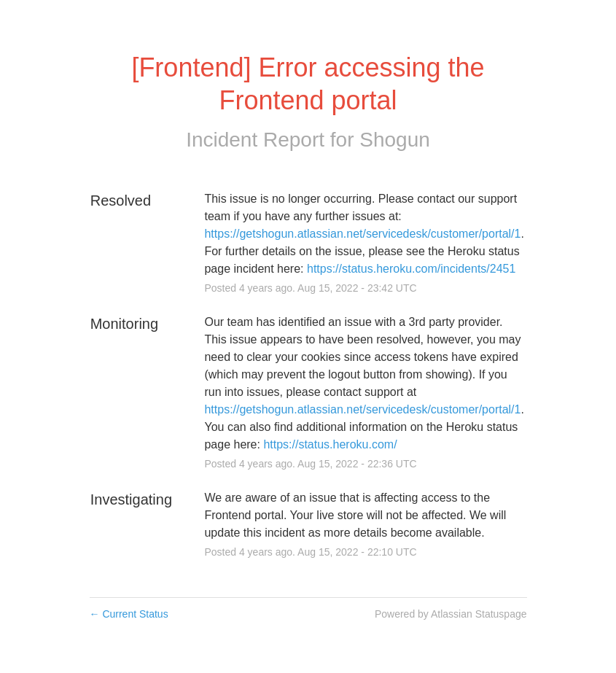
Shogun (395, 140)
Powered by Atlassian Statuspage (451, 614)
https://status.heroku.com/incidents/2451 (411, 269)
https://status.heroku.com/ (330, 444)
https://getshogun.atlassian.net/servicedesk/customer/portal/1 (362, 234)
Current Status (129, 614)
